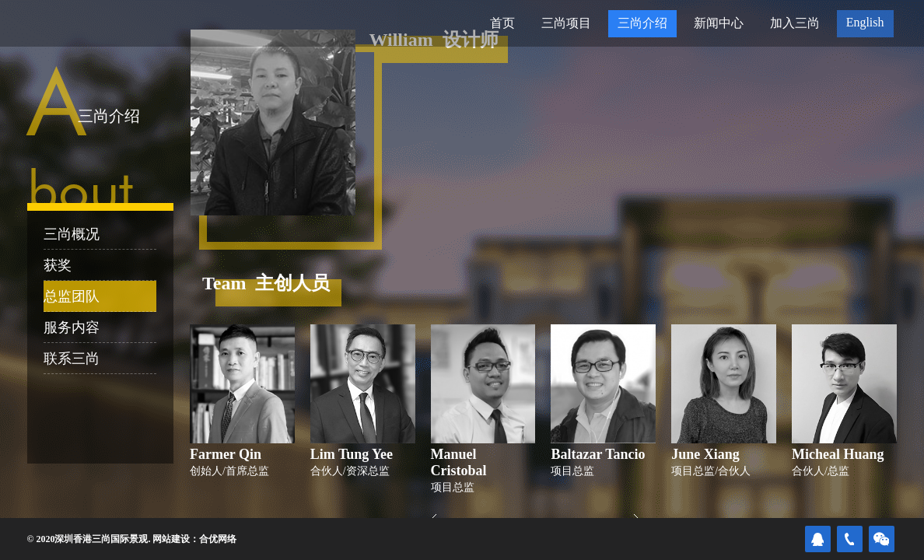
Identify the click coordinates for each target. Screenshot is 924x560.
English (865, 22)
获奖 (58, 265)
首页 (502, 23)
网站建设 (171, 539)
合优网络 (218, 539)
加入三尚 (795, 23)
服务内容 (72, 327)
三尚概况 (72, 234)
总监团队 (72, 296)
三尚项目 (566, 23)
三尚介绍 (642, 23)
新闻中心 (719, 23)
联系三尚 (72, 359)
